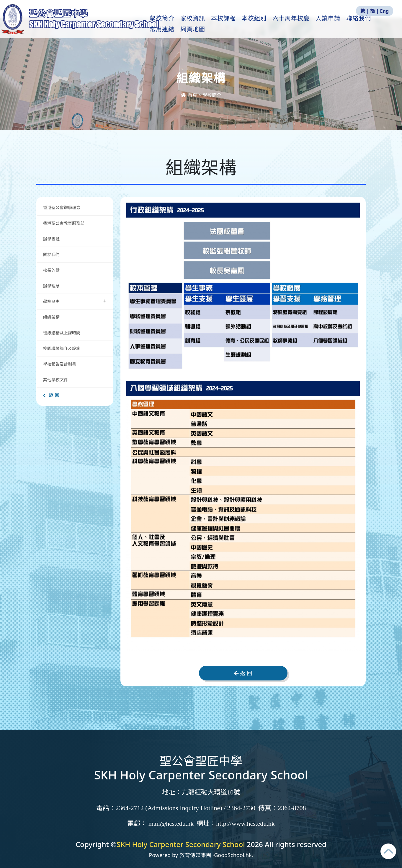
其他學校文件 (55, 380)
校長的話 (51, 270)
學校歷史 (75, 301)
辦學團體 (51, 239)
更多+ (368, 24)
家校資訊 (205, 24)
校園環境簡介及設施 (62, 348)
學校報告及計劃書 (60, 364)
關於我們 (51, 254)
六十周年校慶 (303, 24)
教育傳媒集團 (195, 855)
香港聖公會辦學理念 (62, 207)
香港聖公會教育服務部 (64, 223)
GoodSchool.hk (233, 855)
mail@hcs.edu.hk (171, 824)
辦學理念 (51, 286)
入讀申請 (340, 24)
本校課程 (235, 24)
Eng (384, 11)
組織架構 (51, 317)
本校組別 (266, 24)
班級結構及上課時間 (62, 333)
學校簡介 (174, 24)
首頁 (189, 95)
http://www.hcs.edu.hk (245, 824)
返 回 (51, 395)
